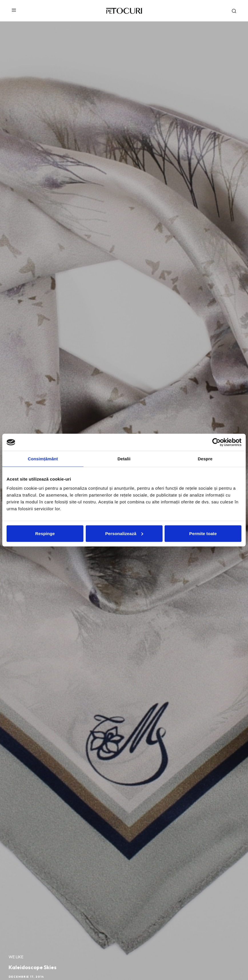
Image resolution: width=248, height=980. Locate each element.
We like (16, 957)
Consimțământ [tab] (43, 459)
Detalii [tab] (124, 459)
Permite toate (203, 533)
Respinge (45, 533)
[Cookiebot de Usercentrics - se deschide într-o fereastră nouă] (216, 442)
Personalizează (124, 533)
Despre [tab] (205, 459)
